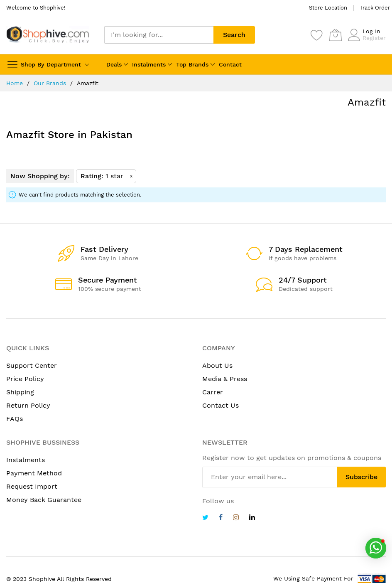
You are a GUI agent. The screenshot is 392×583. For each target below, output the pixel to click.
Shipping (20, 392)
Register (374, 38)
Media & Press (225, 379)
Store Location (328, 8)
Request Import (32, 486)
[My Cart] (336, 35)
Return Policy (28, 405)
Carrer (213, 392)
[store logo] (48, 35)
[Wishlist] (317, 35)
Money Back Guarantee (44, 500)
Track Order (375, 8)
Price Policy (25, 379)
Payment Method (34, 473)
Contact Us (220, 405)
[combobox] (159, 35)
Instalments (149, 64)
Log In (371, 31)
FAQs (15, 419)
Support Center (32, 365)
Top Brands (192, 64)
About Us (217, 365)
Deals (114, 64)
